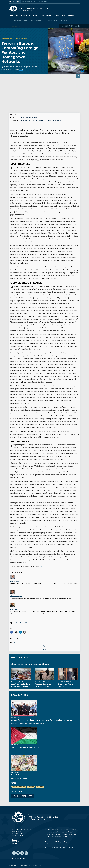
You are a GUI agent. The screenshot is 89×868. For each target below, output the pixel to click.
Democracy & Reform (19, 787)
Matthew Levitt (9, 67)
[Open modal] (71, 26)
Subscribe (15, 844)
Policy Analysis (7, 39)
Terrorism (31, 787)
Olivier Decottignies (23, 67)
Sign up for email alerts (23, 796)
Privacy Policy (23, 865)
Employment (13, 865)
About (36, 15)
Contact (15, 840)
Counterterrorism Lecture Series (30, 117)
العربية (21, 70)
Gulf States (64, 21)
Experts (26, 15)
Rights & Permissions (35, 865)
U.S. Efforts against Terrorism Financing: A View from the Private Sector (40, 120)
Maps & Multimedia (64, 15)
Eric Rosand (35, 67)
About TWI (48, 848)
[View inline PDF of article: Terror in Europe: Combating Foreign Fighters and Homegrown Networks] (45, 623)
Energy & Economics (36, 21)
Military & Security (22, 21)
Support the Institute (60, 848)
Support (47, 15)
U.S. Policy (40, 787)
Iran (49, 21)
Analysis (14, 15)
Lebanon (55, 21)
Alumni (71, 848)
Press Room (16, 842)
